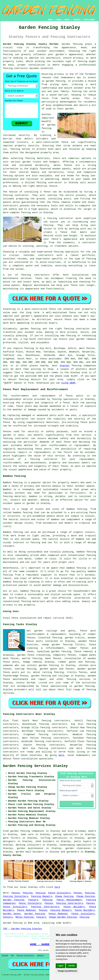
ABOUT (67, 20)
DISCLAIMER (89, 20)
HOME (50, 20)
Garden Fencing (14, 900)
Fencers (33, 900)
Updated (40, 956)
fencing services (78, 679)
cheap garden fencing (57, 645)
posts (15, 672)
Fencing (28, 893)
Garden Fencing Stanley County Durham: (31, 44)
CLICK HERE (68, 383)
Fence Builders (74, 907)
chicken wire (87, 665)
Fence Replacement (69, 900)
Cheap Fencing (64, 896)
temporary (59, 655)
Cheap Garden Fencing (63, 917)
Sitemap (5, 956)
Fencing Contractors (70, 903)
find (15, 721)
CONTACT (77, 20)
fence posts (35, 641)
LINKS (58, 20)
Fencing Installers (16, 896)
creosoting (43, 655)
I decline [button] (71, 966)
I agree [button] (61, 966)
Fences (16, 893)
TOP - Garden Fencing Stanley (22, 929)
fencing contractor (16, 419)
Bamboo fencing (13, 483)
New (12, 956)
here (61, 755)
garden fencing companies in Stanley (35, 831)
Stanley (65, 366)
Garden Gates (12, 914)
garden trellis (75, 638)
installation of (75, 658)
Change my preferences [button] (67, 971)
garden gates (49, 669)
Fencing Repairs (42, 896)
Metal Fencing (24, 917)
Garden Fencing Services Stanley (35, 766)
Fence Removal (26, 910)
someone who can (14, 665)
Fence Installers (59, 893)
